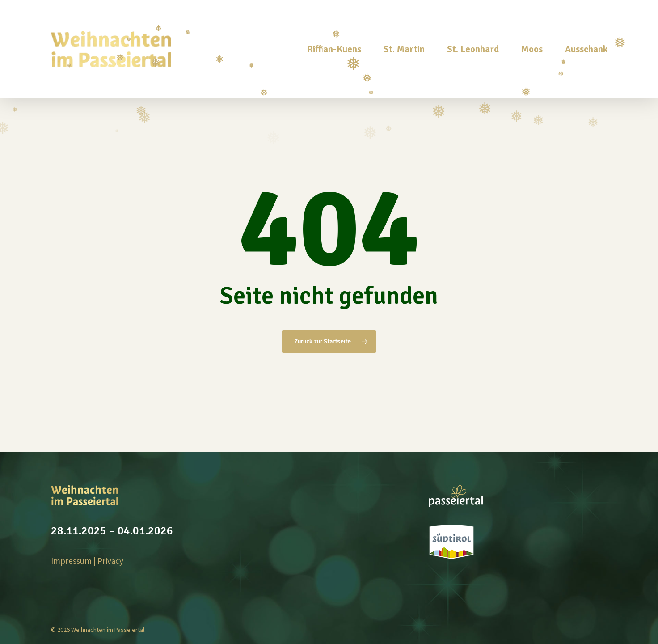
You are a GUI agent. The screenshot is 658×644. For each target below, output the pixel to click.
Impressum (71, 561)
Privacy (110, 561)
